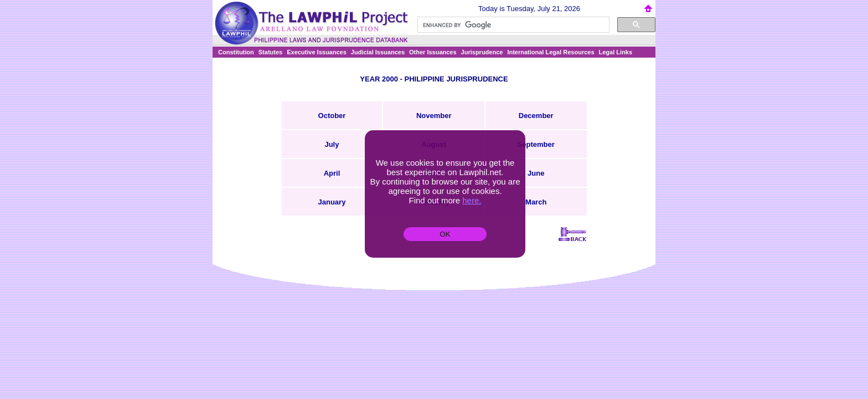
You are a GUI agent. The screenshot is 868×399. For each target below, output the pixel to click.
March (536, 202)
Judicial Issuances (378, 52)
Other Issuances (433, 52)
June (536, 173)
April (332, 173)
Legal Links (616, 52)
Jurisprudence (482, 52)
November (434, 116)
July (332, 144)
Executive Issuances (317, 52)
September (536, 144)
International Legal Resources (551, 52)
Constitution (236, 52)
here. (472, 200)
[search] (512, 25)
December (536, 116)
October (332, 116)
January (332, 202)
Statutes (270, 52)
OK (445, 234)
